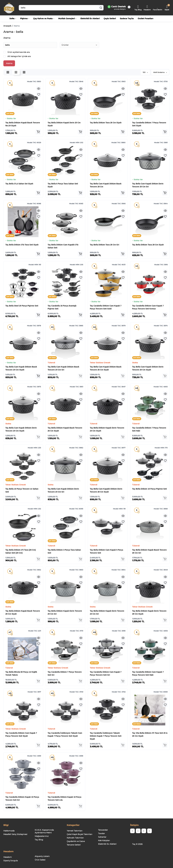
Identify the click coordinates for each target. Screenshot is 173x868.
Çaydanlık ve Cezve (76, 841)
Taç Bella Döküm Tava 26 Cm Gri (105, 245)
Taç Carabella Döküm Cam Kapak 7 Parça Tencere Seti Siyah (21, 734)
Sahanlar (102, 837)
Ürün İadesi (40, 860)
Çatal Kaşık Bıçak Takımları (80, 834)
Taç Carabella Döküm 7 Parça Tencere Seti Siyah (149, 124)
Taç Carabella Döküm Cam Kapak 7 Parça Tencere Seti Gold (106, 307)
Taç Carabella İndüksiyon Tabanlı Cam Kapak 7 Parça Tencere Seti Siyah (65, 734)
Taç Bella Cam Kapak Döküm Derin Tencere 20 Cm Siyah (148, 368)
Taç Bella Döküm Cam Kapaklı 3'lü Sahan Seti (63, 246)
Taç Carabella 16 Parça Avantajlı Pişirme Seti (62, 307)
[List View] (8, 72)
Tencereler (103, 830)
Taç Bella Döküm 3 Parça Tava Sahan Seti (64, 551)
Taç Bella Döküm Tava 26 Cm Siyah (106, 123)
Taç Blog (39, 840)
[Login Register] (147, 8)
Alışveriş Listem (42, 856)
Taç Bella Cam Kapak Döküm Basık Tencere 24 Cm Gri (63, 368)
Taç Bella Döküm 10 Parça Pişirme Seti (150, 489)
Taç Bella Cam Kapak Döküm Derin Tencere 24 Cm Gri (63, 490)
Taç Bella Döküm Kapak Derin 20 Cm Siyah (64, 124)
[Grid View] (16, 72)
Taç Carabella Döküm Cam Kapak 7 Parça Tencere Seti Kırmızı (148, 307)
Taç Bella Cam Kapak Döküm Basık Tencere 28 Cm (106, 185)
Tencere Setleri (74, 845)
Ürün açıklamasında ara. (17, 52)
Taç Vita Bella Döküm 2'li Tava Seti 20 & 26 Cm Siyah (150, 734)
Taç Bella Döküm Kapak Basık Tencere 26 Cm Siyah (65, 429)
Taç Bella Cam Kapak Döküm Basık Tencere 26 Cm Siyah (106, 368)
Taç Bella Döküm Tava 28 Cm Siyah (148, 245)
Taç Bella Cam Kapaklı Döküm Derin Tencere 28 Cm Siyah (106, 490)
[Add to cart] (38, 132)
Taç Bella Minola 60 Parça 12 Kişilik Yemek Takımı (21, 673)
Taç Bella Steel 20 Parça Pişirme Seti (22, 306)
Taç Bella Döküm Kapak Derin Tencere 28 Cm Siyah (149, 612)
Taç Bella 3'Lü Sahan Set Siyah (19, 184)
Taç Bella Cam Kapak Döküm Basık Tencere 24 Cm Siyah (21, 368)
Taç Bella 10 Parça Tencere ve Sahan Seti (22, 490)
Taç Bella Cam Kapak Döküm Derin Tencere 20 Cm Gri (148, 185)
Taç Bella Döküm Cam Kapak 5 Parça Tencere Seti (107, 551)
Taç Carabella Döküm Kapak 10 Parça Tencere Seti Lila (65, 798)
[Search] (101, 8)
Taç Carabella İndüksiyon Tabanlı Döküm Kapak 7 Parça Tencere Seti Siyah (106, 736)
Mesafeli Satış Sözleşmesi (15, 834)
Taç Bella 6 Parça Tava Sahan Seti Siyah (63, 185)
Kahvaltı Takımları (75, 838)
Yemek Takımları (75, 831)
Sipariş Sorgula (11, 861)
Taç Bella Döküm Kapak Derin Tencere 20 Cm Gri (65, 612)
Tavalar (102, 833)
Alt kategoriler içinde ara (17, 56)
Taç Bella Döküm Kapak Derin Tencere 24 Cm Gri (107, 612)
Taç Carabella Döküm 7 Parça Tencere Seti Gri (65, 673)
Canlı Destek (117, 7)
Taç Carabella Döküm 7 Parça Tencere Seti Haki (149, 429)
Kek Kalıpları (104, 840)
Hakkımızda (9, 831)
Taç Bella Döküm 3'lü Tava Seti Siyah (22, 245)
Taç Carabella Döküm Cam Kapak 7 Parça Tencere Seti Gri (106, 673)
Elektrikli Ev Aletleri (107, 844)
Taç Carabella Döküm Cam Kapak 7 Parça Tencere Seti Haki (148, 673)
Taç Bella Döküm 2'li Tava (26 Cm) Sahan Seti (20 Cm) (21, 551)
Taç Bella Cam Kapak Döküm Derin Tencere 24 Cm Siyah (21, 429)
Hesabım (8, 857)
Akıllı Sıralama (160, 72)
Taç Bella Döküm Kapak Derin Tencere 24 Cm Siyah (107, 429)
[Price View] (24, 72)
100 (145, 72)
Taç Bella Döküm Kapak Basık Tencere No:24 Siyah (23, 124)
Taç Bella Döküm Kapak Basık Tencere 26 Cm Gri (149, 551)
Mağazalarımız (42, 836)
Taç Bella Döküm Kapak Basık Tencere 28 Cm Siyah (23, 612)
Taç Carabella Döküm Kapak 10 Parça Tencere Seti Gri (22, 798)
